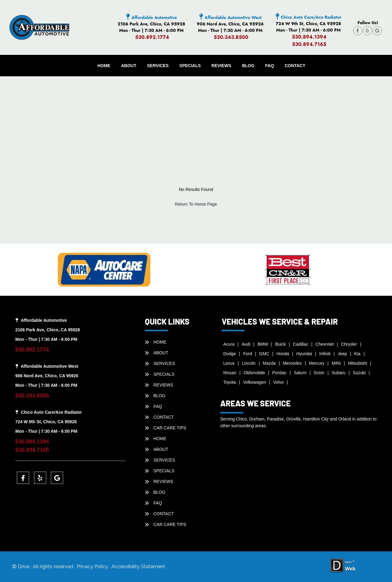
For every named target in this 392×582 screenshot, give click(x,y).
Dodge (230, 354)
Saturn (300, 373)
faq (270, 66)
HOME (104, 66)
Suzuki (359, 373)
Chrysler (349, 344)
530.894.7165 (309, 44)
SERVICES (158, 66)
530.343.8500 (231, 37)
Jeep (342, 354)
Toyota (230, 382)
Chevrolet (325, 344)
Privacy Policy (93, 567)
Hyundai (304, 354)
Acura (229, 344)
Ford (248, 354)
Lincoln (249, 363)
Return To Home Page (196, 204)
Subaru (339, 373)
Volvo (278, 382)
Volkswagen (255, 382)
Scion (319, 373)
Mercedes (292, 363)
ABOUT (129, 66)
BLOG (248, 66)
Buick (281, 344)
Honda (283, 354)
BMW (263, 344)
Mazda (269, 363)
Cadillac (301, 344)
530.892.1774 (152, 37)
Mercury (317, 363)
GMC (264, 354)
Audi (246, 344)
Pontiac (279, 373)
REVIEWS (222, 66)
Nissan (230, 373)
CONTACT (295, 66)
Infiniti (325, 354)
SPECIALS (190, 66)
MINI (336, 363)
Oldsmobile (254, 373)
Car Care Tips (170, 428)
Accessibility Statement (138, 567)
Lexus (229, 363)
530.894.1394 (309, 37)
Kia (357, 354)
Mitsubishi (357, 363)
